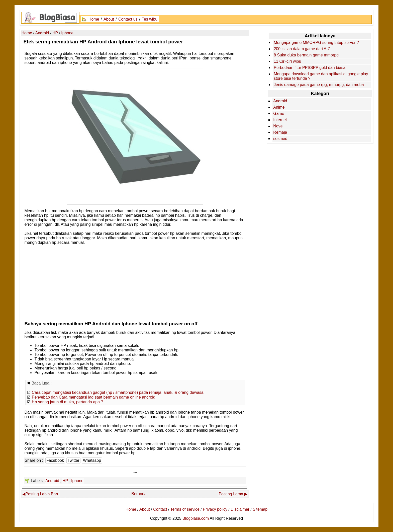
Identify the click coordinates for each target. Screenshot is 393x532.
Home (94, 19)
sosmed (280, 139)
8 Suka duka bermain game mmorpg (306, 55)
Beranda (139, 494)
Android (52, 481)
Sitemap (260, 509)
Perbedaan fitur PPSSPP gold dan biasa (310, 68)
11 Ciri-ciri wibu (287, 61)
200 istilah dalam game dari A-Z (302, 49)
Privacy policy (215, 509)
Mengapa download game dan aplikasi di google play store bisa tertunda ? (321, 76)
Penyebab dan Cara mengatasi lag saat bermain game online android (94, 397)
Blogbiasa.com (196, 518)
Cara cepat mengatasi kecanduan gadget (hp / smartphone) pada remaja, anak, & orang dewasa (118, 392)
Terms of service (185, 509)
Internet (280, 120)
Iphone (77, 481)
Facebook (55, 460)
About (109, 19)
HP (65, 481)
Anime (279, 107)
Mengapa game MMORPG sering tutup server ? (316, 43)
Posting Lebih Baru (42, 494)
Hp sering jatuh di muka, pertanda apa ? (68, 402)
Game (279, 113)
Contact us (128, 19)
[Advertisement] (135, 282)
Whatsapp (92, 460)
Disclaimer (240, 509)
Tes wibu (150, 19)
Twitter (73, 460)
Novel (278, 126)
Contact (160, 509)
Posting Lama (231, 494)
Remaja (280, 132)
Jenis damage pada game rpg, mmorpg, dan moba (319, 85)
